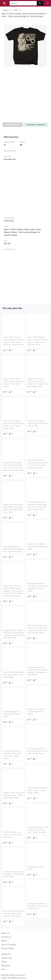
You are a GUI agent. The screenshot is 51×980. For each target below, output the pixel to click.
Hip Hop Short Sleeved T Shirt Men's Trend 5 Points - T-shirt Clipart (37, 905)
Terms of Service (9, 945)
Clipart (4, 962)
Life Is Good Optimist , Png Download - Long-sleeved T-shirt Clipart (14, 873)
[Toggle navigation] (47, 3)
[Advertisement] (25, 96)
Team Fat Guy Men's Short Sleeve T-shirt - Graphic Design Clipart (38, 788)
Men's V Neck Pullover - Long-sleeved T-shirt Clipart (37, 710)
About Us (5, 933)
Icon (3, 969)
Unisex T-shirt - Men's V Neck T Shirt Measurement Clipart (38, 545)
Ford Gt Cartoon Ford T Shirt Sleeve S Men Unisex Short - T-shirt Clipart (38, 749)
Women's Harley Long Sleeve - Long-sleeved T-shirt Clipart (13, 834)
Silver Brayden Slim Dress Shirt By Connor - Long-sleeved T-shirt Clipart (13, 912)
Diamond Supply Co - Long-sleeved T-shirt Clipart (12, 712)
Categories (6, 954)
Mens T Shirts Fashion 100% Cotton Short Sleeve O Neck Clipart (38, 423)
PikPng (6, 10)
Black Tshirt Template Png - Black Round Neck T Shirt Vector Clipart (14, 673)
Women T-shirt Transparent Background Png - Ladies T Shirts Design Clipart (14, 793)
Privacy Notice (8, 948)
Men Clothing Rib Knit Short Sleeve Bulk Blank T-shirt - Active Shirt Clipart (14, 548)
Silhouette (6, 965)
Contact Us (6, 937)
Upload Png (6, 958)
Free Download (13, 125)
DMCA (4, 941)
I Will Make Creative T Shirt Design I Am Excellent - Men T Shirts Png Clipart (38, 827)
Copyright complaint (36, 125)
